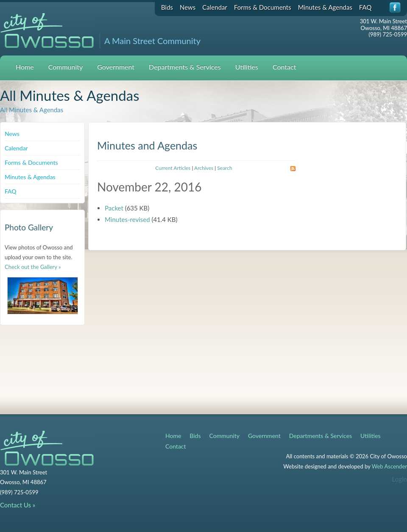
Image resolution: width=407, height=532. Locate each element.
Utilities (247, 67)
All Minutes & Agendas (32, 110)
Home (25, 67)
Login (400, 479)
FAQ (365, 7)
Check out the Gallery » (33, 267)
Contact (284, 67)
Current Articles (173, 168)
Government (116, 67)
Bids (167, 7)
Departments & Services (185, 67)
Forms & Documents (263, 7)
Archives (204, 168)
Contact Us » (18, 505)
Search (224, 168)
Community (66, 67)
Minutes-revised (127, 219)
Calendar (215, 7)
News (188, 7)
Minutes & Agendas (325, 7)
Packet (114, 208)
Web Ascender (389, 466)
